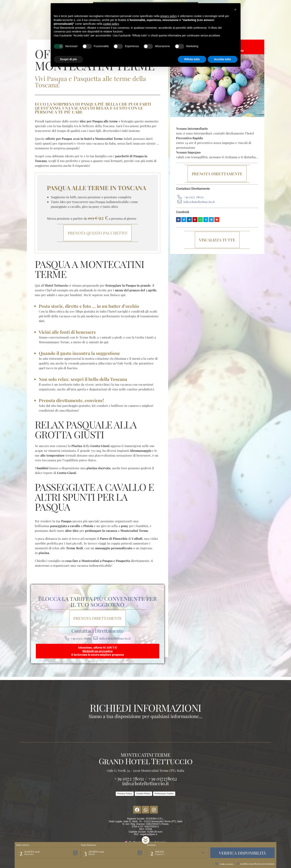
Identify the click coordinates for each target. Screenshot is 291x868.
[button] (179, 220)
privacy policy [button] (169, 16)
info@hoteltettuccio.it (146, 783)
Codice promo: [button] (224, 864)
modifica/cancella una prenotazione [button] (256, 864)
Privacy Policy (125, 794)
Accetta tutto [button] (223, 59)
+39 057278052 (163, 778)
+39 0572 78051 (129, 778)
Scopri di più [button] (69, 59)
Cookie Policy (143, 794)
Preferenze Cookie (164, 794)
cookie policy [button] (111, 24)
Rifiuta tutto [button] (192, 59)
